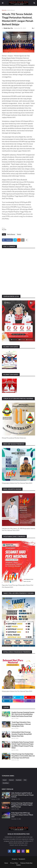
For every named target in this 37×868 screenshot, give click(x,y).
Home (6, 863)
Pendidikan (6, 783)
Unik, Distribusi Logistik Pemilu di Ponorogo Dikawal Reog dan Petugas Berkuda (22, 795)
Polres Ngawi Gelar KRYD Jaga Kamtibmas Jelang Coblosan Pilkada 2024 (22, 815)
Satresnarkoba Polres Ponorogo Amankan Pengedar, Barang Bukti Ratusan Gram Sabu (22, 734)
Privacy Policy (14, 863)
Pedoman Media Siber (26, 863)
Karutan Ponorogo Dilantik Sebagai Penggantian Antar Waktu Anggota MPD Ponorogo (22, 805)
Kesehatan (19, 780)
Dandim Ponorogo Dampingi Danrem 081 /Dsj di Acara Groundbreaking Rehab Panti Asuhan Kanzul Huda (23, 714)
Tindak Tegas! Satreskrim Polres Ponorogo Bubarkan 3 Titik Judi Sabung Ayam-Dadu (21, 724)
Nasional (11, 780)
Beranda (4, 10)
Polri (25, 780)
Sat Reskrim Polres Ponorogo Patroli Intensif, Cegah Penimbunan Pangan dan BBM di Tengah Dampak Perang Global (22, 745)
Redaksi (19, 865)
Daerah (5, 780)
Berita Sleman (11, 10)
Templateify (22, 859)
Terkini (19, 234)
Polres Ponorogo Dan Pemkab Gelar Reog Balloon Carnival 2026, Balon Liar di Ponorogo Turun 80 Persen (23, 756)
